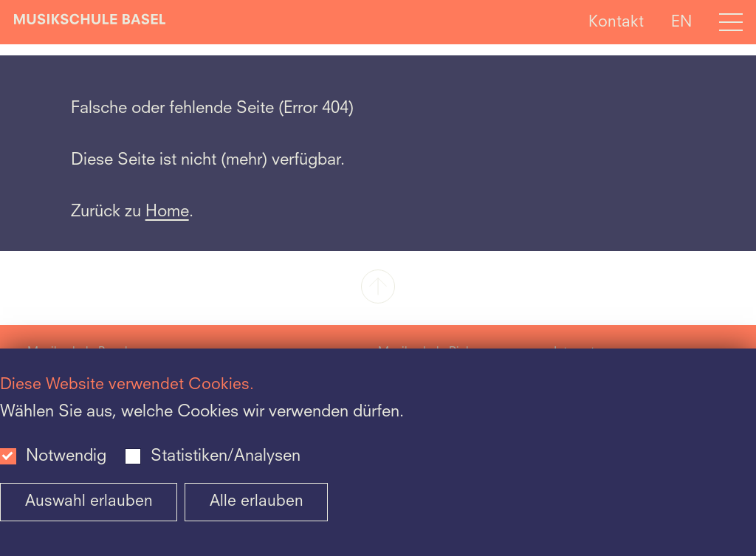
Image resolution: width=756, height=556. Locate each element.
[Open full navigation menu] (731, 22)
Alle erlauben (257, 502)
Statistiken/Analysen (226, 456)
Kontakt (616, 22)
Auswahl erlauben (89, 502)
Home (167, 212)
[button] (378, 288)
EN (681, 22)
